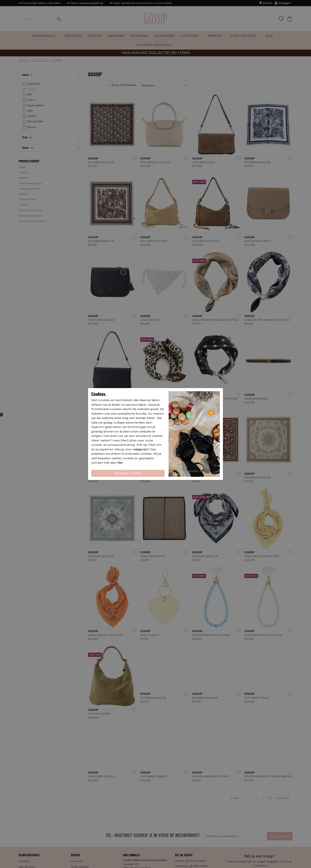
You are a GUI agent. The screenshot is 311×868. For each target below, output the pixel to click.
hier (120, 463)
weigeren (140, 449)
